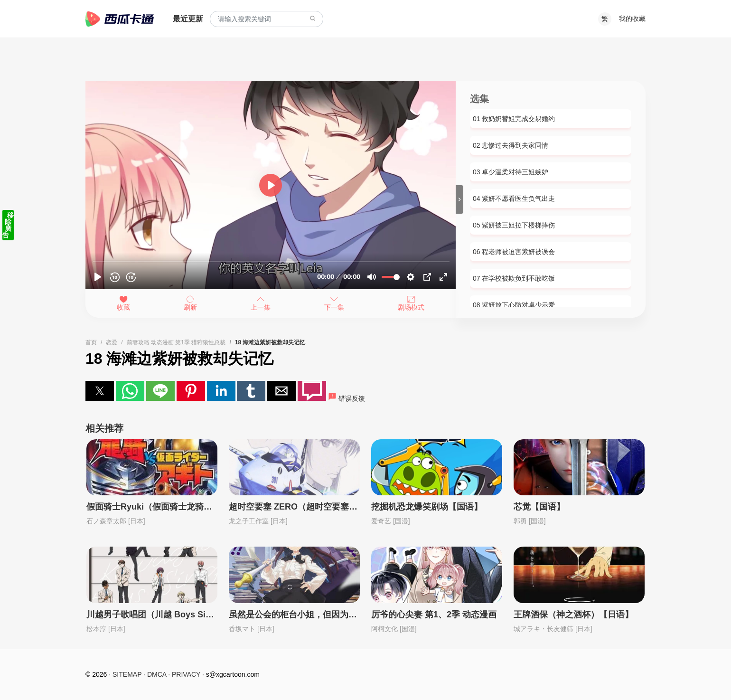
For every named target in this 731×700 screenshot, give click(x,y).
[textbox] (267, 19)
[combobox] (267, 19)
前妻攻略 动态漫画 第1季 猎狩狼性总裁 (176, 342)
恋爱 (112, 342)
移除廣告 (8, 225)
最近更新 (188, 19)
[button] (100, 391)
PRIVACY (186, 674)
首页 (91, 342)
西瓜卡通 (120, 19)
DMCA (157, 674)
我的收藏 (632, 19)
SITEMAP (127, 674)
